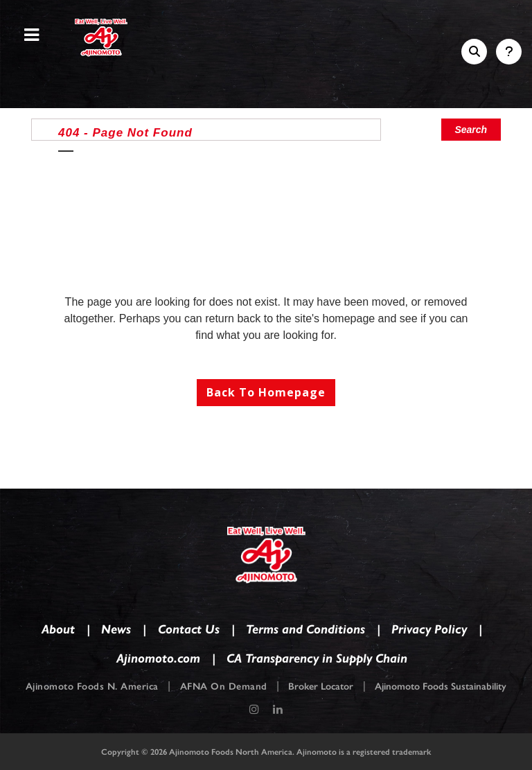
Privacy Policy (429, 628)
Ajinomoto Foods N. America (92, 686)
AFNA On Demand (224, 686)
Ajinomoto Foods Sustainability (441, 686)
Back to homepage (266, 392)
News (116, 628)
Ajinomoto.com (158, 657)
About (58, 628)
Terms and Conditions (305, 628)
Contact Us (189, 628)
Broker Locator (321, 686)
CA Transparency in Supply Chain (317, 657)
